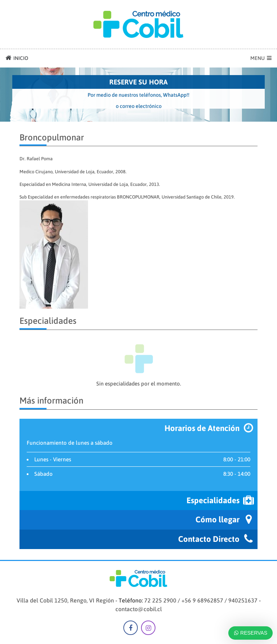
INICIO (17, 58)
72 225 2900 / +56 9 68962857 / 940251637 (201, 600)
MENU (261, 58)
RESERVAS (250, 633)
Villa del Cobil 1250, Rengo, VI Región (65, 600)
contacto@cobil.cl (139, 609)
